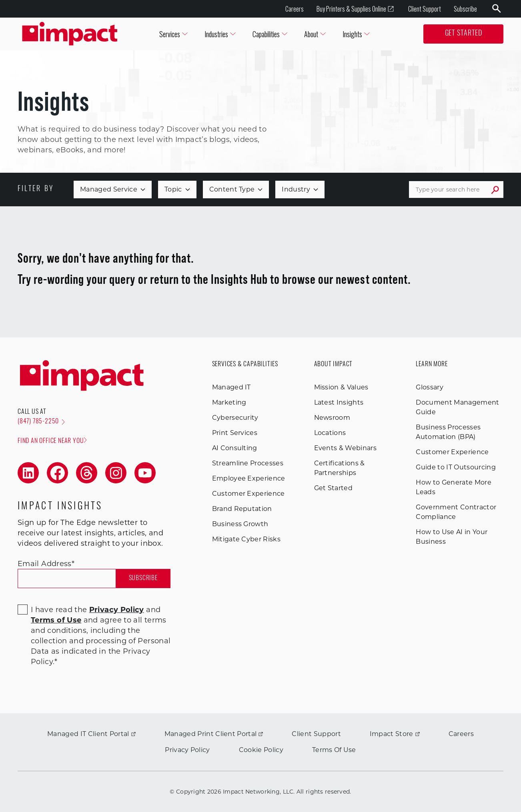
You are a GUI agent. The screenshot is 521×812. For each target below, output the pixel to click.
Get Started (464, 34)
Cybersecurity (235, 418)
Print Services (235, 433)
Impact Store (395, 734)
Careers (295, 9)
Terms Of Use (334, 750)
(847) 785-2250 (41, 422)
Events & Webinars (345, 448)
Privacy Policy (187, 750)
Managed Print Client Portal (214, 734)
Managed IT (231, 387)
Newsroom (332, 418)
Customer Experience (248, 494)
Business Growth (240, 524)
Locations (330, 433)
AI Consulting (235, 448)
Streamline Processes (248, 463)
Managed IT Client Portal (91, 734)
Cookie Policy (261, 750)
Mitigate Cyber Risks (246, 539)
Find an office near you (52, 441)
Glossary (430, 387)
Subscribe (465, 9)
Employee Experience (249, 478)
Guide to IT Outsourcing (456, 467)
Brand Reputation (242, 509)
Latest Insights (339, 402)
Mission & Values (341, 387)
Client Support (425, 9)
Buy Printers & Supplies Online (355, 9)
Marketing (229, 402)
